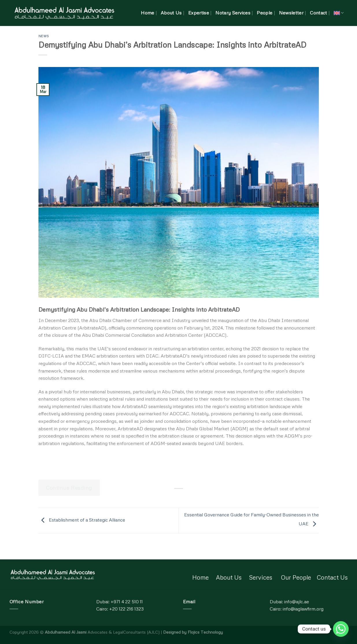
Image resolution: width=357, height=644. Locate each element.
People (264, 13)
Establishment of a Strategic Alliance (82, 520)
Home (147, 13)
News (44, 36)
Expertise (199, 13)
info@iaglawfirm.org (303, 609)
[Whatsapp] (341, 629)
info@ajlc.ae (297, 602)
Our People (296, 577)
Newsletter (291, 13)
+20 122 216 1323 (126, 609)
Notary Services (233, 13)
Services (261, 577)
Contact (318, 13)
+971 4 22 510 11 (127, 602)
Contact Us (332, 577)
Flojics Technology (205, 632)
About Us (171, 13)
